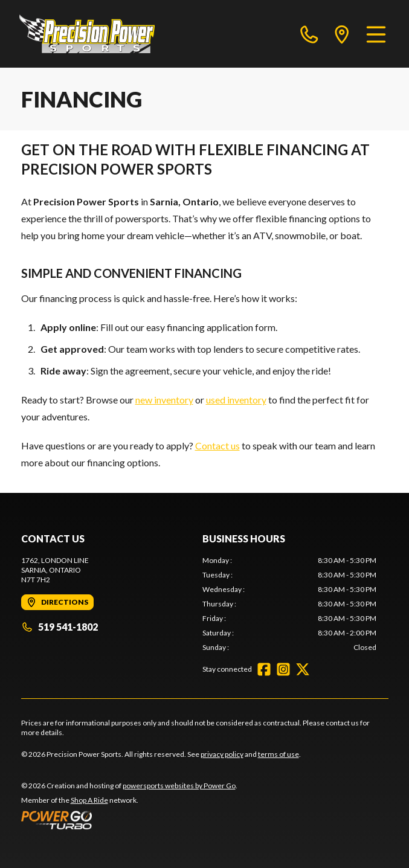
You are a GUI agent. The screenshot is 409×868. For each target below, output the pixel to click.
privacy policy (222, 754)
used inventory (236, 400)
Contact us (217, 445)
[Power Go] (129, 820)
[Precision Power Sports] (87, 34)
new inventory (164, 400)
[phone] (309, 34)
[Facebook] (264, 669)
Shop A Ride (89, 800)
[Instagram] (283, 669)
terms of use (279, 754)
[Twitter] (303, 669)
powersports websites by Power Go (179, 786)
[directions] (342, 34)
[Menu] (376, 34)
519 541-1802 (60, 627)
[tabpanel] (289, 604)
